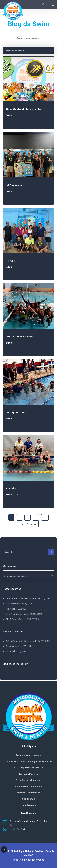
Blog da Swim (28, 799)
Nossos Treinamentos (28, 793)
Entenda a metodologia (28, 755)
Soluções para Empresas (29, 780)
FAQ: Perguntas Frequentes (28, 768)
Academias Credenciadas (29, 786)
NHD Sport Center (16, 619)
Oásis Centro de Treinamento (22, 598)
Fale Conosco (29, 805)
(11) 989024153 (17, 829)
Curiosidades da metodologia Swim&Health (28, 761)
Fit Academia (13, 604)
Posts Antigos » (29, 524)
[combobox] (29, 51)
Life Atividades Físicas (18, 614)
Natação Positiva (29, 774)
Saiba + (12, 115)
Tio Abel (10, 609)
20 (45, 517)
